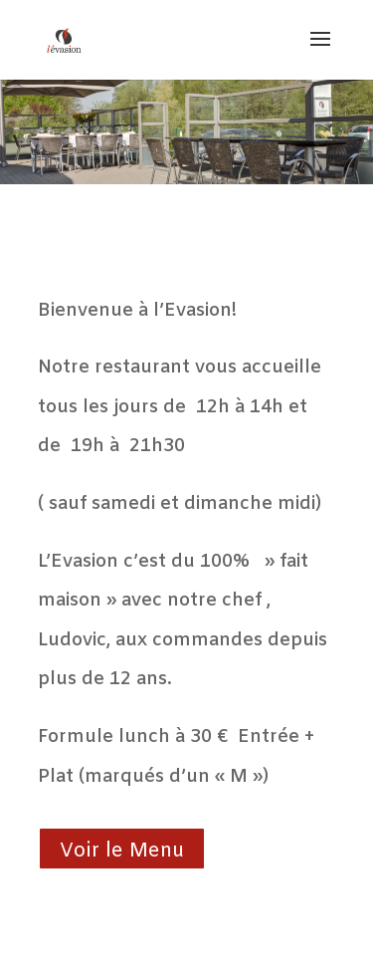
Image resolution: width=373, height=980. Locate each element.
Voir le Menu (122, 851)
